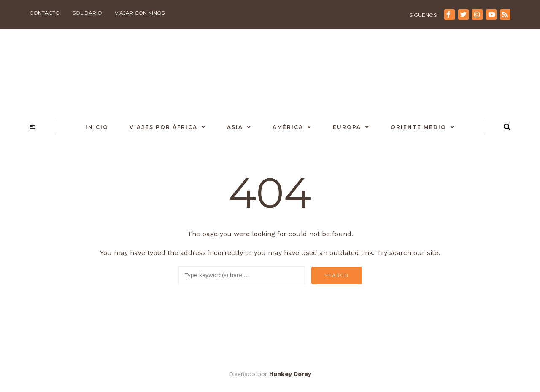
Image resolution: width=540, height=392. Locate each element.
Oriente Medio (418, 127)
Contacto (45, 13)
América (288, 127)
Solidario (87, 13)
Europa (347, 127)
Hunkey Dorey (290, 374)
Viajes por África (163, 127)
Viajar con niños (140, 13)
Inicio (97, 127)
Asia (235, 127)
